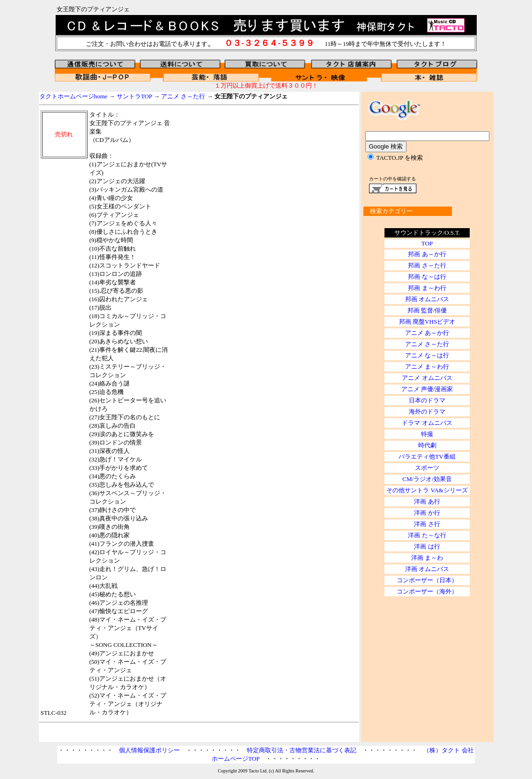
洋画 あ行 (427, 501)
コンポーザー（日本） (427, 580)
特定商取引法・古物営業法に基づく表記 (302, 750)
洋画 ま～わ (427, 558)
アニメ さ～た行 (183, 96)
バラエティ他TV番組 (427, 456)
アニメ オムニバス (427, 378)
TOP (427, 243)
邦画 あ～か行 (427, 254)
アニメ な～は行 (427, 355)
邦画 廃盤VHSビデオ (427, 322)
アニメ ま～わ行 (427, 367)
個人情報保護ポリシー (149, 750)
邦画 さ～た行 (427, 265)
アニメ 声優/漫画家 (427, 389)
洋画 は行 (427, 546)
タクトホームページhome (74, 96)
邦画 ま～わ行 (427, 288)
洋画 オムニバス (427, 569)
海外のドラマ (427, 412)
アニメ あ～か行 (427, 333)
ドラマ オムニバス (427, 423)
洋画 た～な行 (427, 535)
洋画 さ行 (427, 524)
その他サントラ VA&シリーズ (427, 490)
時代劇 (427, 445)
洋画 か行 (427, 513)
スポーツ (427, 468)
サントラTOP (134, 96)
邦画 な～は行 (427, 277)
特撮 (427, 434)
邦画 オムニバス (427, 299)
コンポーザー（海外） (427, 591)
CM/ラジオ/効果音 (427, 479)
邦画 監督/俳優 (427, 310)
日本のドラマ (427, 400)
